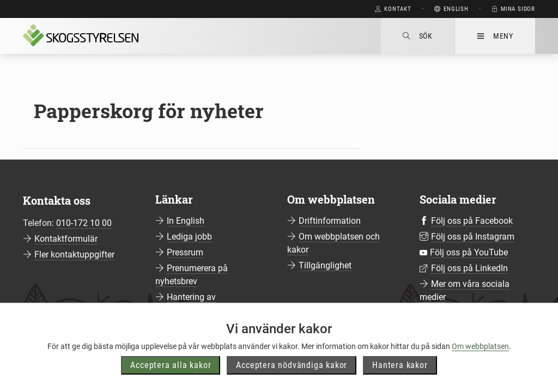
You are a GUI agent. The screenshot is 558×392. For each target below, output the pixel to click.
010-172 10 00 (84, 223)
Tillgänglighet (325, 265)
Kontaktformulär (66, 239)
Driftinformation (330, 221)
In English (186, 221)
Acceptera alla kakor (171, 367)
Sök (418, 36)
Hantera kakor (400, 367)
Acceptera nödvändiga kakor (292, 367)
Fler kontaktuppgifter (74, 255)
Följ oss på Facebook (472, 221)
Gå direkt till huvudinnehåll (310, 9)
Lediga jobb (189, 237)
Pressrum (185, 252)
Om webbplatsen (480, 348)
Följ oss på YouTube (469, 252)
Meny (495, 36)
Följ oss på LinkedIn (469, 268)
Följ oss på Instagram (473, 237)
